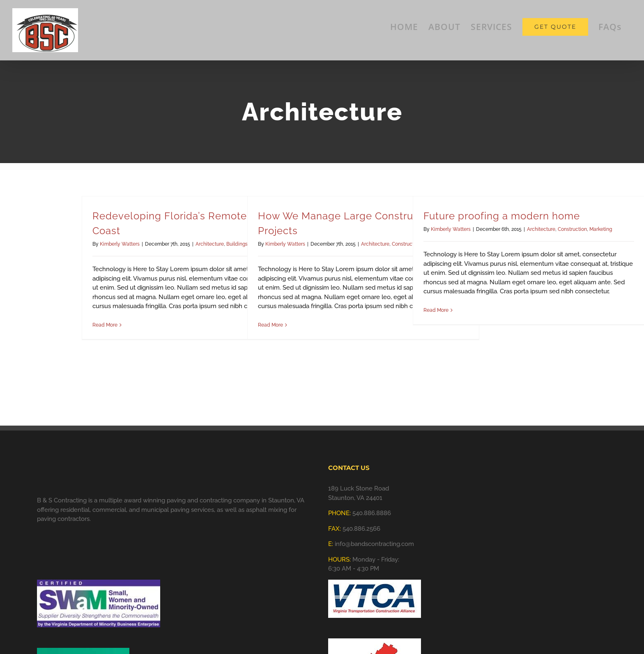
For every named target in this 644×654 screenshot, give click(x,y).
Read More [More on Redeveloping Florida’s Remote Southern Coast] (105, 325)
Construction (572, 229)
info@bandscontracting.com (374, 544)
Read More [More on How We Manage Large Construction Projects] (270, 325)
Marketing (601, 229)
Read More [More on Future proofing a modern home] (436, 310)
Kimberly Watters (120, 244)
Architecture (210, 244)
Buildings (237, 244)
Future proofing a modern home (502, 216)
